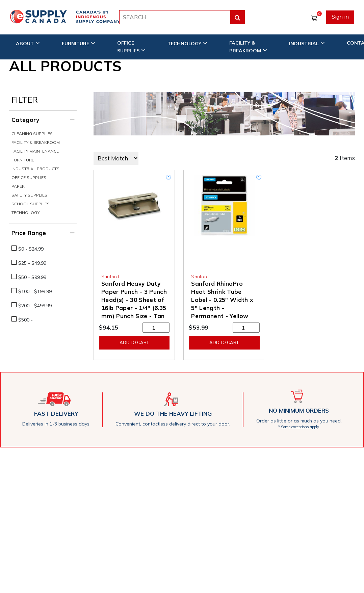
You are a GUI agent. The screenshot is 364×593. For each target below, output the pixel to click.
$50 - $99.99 (32, 277)
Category (25, 120)
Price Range (29, 233)
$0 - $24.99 (31, 249)
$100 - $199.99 (35, 291)
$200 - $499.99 (35, 306)
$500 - (25, 320)
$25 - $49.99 (32, 263)
